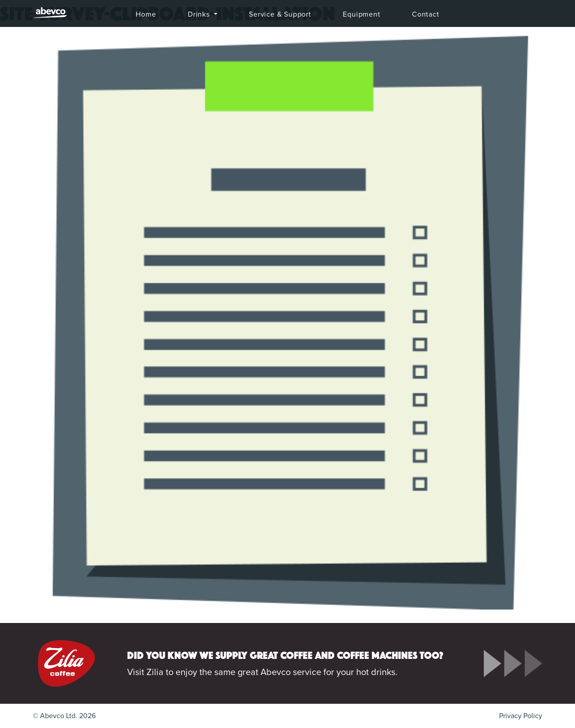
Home (146, 14)
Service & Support (280, 14)
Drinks (200, 14)
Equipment (361, 14)
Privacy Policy (521, 716)
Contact (426, 14)
